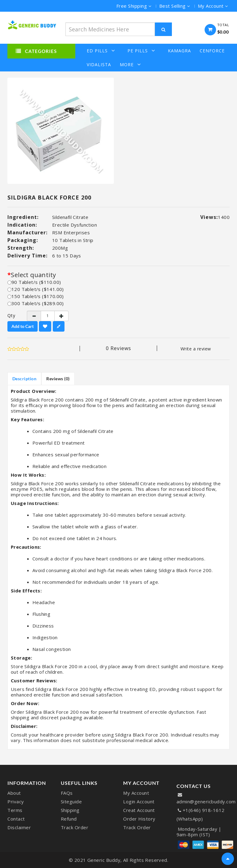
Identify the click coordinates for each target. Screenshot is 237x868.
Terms (15, 810)
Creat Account (139, 810)
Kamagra (179, 51)
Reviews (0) (58, 379)
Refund (69, 819)
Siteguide (71, 801)
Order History (139, 819)
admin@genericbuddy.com (206, 801)
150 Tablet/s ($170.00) (36, 296)
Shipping (70, 810)
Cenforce (212, 51)
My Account (136, 793)
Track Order (75, 827)
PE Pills (141, 51)
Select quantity (33, 275)
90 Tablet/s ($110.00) (34, 282)
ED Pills (101, 51)
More (130, 65)
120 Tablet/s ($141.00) (36, 289)
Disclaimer (19, 827)
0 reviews (118, 348)
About (14, 793)
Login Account (139, 801)
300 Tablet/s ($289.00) (36, 303)
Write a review (196, 349)
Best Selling (175, 6)
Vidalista (99, 65)
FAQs (67, 793)
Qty (11, 316)
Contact (16, 819)
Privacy (16, 801)
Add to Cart (23, 326)
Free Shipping (134, 6)
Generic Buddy (104, 860)
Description (25, 379)
